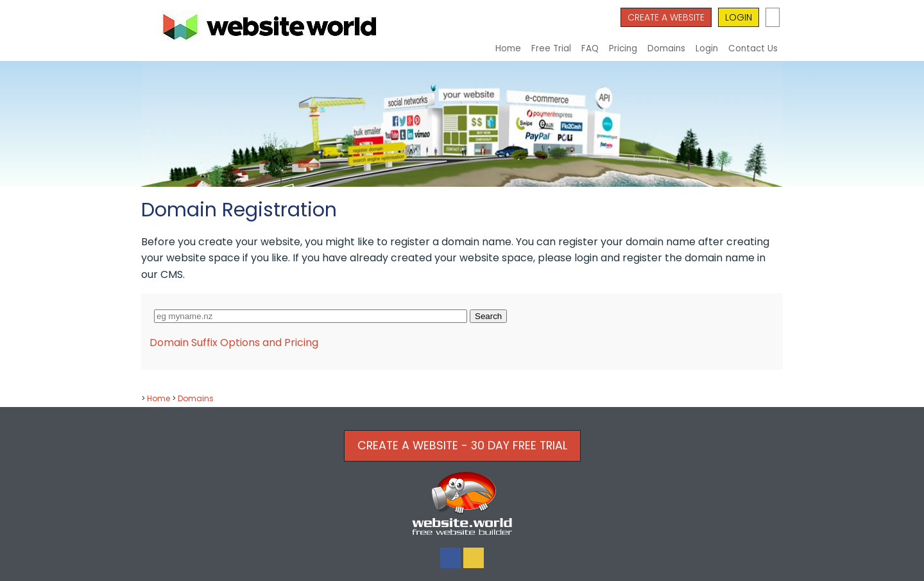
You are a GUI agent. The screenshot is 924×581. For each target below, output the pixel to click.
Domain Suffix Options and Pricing (234, 343)
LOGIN (739, 17)
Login (707, 48)
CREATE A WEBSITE (666, 17)
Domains (666, 48)
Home (508, 48)
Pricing (623, 48)
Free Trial (551, 48)
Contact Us (753, 48)
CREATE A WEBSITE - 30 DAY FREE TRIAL (462, 446)
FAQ (590, 48)
